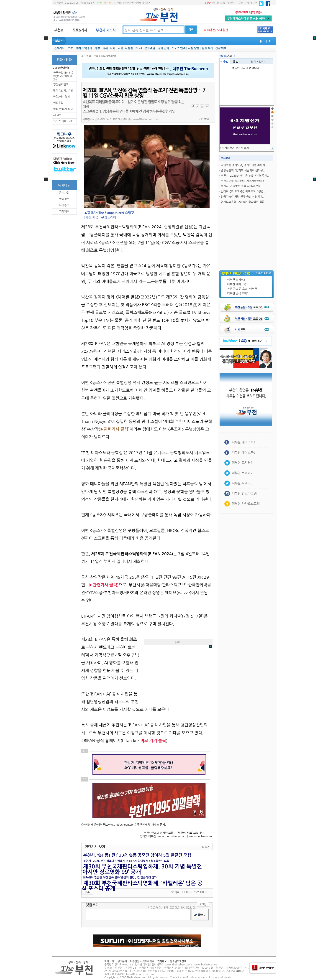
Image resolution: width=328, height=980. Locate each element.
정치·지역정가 (84, 48)
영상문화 (58, 103)
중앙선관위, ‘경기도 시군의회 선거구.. (243, 171)
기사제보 (118, 3)
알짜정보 (64, 199)
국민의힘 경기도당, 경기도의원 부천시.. (244, 165)
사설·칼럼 (193, 48)
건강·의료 (221, 48)
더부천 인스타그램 (244, 494)
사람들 (129, 48)
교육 (120, 48)
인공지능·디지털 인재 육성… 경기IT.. (242, 197)
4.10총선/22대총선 (216, 30)
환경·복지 (207, 48)
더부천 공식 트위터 (238, 293)
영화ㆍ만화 (258, 61)
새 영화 (58, 115)
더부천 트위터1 (242, 463)
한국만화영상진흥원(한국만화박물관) (64, 76)
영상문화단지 (61, 84)
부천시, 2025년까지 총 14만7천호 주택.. (245, 176)
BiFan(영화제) (62, 68)
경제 (105, 48)
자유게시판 (251, 3)
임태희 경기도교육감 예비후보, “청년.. (243, 191)
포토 (70, 48)
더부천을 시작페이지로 (137, 3)
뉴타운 (231, 3)
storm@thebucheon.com (145, 119)
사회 (112, 48)
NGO (139, 48)
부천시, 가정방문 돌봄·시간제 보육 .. (242, 186)
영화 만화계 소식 (63, 109)
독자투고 (64, 205)
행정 (97, 48)
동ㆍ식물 (97, 3)
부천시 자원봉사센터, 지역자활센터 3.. (243, 181)
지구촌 (240, 3)
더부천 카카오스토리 (246, 504)
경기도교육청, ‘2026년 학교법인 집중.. (243, 202)
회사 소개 (109, 961)
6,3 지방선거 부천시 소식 (234, 148)
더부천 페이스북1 (244, 442)
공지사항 (64, 193)
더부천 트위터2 (242, 473)
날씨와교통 (219, 3)
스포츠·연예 (178, 48)
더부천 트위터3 (236, 280)
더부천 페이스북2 (244, 453)
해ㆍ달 (107, 3)
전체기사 (59, 48)
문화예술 (150, 48)
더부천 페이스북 (237, 284)
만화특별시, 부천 (63, 91)
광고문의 (122, 961)
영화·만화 (163, 48)
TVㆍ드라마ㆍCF (63, 121)
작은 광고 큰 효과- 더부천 (242, 289)
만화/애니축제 (61, 97)
